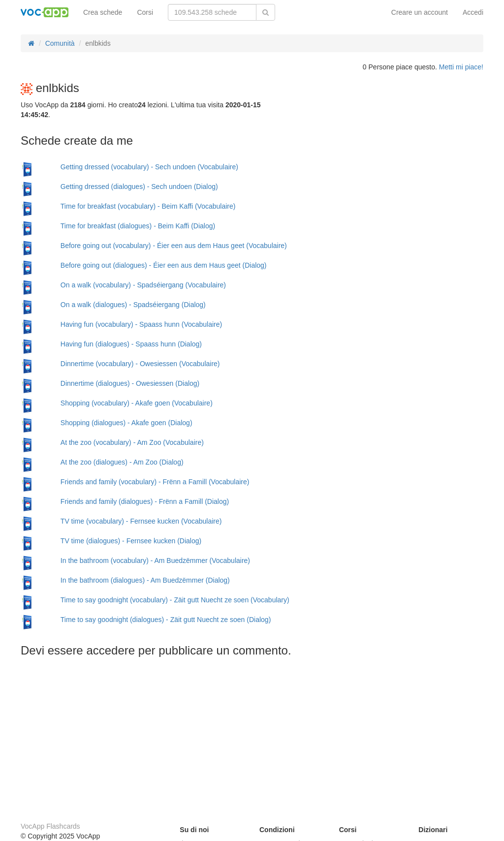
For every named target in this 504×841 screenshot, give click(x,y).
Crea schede (103, 12)
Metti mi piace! (461, 67)
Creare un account (420, 12)
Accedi (473, 12)
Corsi (145, 12)
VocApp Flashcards (50, 826)
